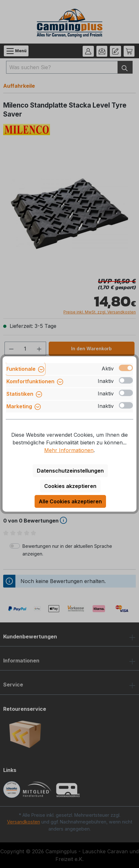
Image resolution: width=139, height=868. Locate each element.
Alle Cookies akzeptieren (70, 501)
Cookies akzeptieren (70, 486)
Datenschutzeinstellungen (70, 471)
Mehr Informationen (69, 450)
